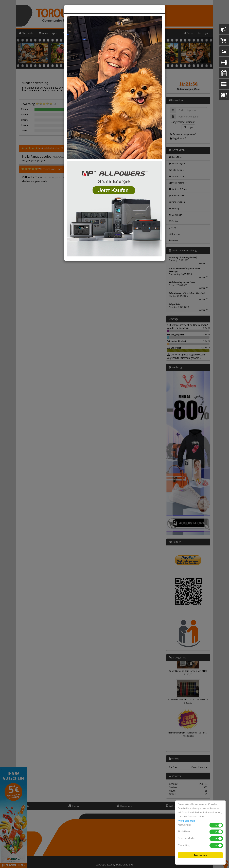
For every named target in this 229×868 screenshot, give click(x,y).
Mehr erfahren (186, 821)
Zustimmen (200, 855)
